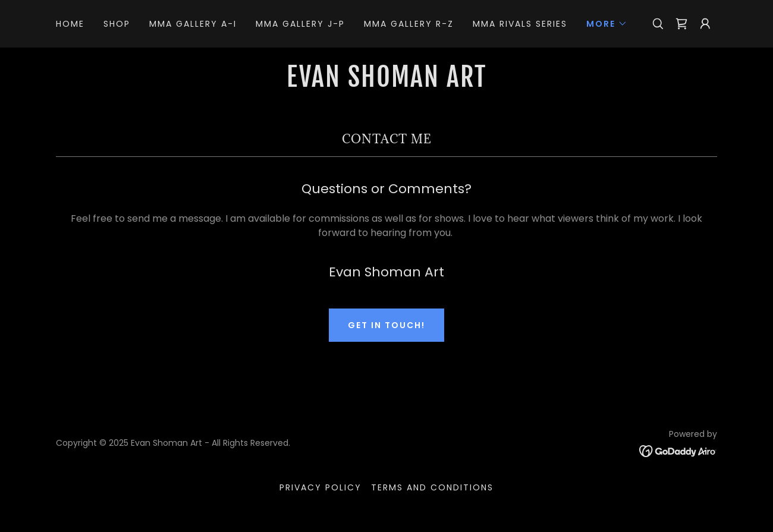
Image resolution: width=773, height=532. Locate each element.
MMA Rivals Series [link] (520, 24)
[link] (681, 24)
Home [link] (70, 24)
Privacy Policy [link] (320, 487)
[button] (607, 24)
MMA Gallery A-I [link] (193, 24)
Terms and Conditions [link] (432, 487)
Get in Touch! (386, 325)
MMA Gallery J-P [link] (300, 24)
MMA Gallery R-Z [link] (409, 24)
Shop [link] (117, 24)
